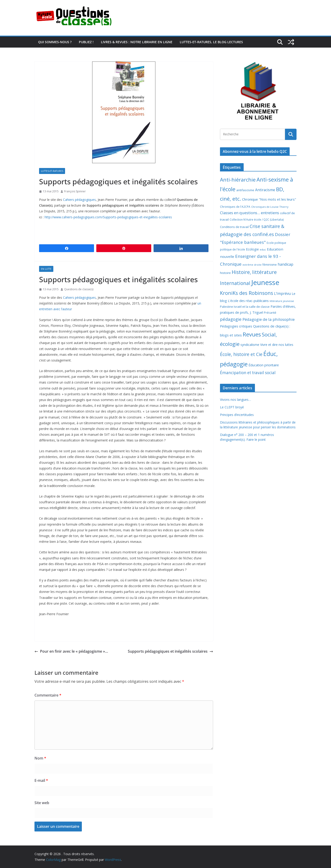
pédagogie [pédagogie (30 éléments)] (231, 319)
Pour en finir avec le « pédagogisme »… (71, 651)
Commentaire (48, 695)
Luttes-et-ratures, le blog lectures (211, 42)
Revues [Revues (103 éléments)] (252, 334)
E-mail (41, 780)
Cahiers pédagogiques (79, 200)
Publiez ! (86, 42)
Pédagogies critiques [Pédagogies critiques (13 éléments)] (236, 326)
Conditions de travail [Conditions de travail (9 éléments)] (234, 227)
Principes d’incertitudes (237, 415)
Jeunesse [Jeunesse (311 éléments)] (265, 282)
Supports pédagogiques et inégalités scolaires (170, 651)
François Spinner (75, 191)
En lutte (46, 269)
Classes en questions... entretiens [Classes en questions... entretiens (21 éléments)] (250, 213)
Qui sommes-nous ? (55, 42)
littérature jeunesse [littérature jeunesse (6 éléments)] (282, 301)
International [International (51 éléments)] (235, 283)
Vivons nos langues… (235, 400)
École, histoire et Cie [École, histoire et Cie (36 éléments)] (241, 354)
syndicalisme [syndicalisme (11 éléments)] (250, 345)
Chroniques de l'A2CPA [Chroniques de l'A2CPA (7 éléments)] (235, 207)
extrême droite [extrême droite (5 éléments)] (252, 265)
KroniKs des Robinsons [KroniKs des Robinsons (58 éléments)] (247, 293)
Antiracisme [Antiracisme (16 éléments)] (265, 190)
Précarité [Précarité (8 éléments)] (270, 313)
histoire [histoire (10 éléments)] (225, 273)
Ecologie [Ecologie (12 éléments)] (252, 249)
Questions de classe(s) (79, 289)
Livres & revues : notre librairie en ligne (137, 42)
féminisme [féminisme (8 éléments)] (270, 265)
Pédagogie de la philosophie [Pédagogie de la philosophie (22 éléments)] (269, 319)
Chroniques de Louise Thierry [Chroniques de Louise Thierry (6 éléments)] (270, 207)
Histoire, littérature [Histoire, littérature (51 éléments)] (254, 272)
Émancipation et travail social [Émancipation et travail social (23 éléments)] (248, 373)
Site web (42, 803)
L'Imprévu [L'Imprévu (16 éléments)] (282, 293)
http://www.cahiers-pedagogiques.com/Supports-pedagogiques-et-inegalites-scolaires (108, 217)
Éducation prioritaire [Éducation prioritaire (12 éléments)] (264, 365)
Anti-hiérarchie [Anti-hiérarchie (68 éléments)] (238, 180)
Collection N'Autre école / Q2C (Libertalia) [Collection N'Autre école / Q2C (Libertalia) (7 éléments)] (257, 220)
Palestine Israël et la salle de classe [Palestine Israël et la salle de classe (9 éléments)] (245, 307)
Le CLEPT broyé (232, 407)
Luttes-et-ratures (52, 171)
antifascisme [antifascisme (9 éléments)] (245, 190)
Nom (40, 758)
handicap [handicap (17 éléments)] (285, 264)
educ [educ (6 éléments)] (263, 249)
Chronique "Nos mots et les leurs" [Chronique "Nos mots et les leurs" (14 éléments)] (269, 199)
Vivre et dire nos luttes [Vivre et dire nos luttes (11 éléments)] (277, 345)
